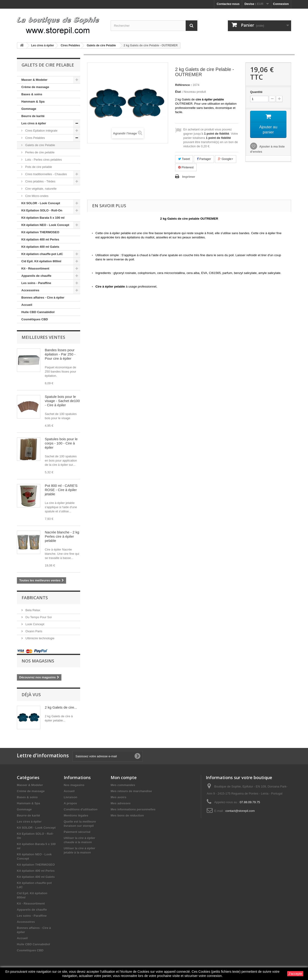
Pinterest (186, 167)
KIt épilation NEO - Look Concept (45, 225)
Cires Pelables (35, 138)
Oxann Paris (33, 631)
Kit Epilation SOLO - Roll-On (42, 210)
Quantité (256, 92)
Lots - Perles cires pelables (43, 160)
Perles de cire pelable (39, 152)
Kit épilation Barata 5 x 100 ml (43, 218)
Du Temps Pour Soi (38, 617)
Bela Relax (32, 610)
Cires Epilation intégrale (41, 131)
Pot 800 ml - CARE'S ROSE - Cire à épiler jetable (61, 490)
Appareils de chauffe (36, 276)
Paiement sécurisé (77, 832)
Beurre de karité (33, 116)
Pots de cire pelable (38, 167)
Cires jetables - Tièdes (40, 181)
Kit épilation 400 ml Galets (40, 247)
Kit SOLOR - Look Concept (41, 203)
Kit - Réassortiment (35, 268)
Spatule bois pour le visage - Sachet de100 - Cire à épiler (62, 401)
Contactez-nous (228, 4)
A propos (70, 803)
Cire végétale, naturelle (40, 189)
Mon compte (124, 777)
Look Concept (34, 624)
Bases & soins (32, 94)
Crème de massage (35, 87)
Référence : (183, 85)
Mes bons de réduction (127, 815)
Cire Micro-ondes (36, 196)
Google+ (226, 159)
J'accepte (295, 974)
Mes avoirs (118, 797)
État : (179, 92)
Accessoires (30, 290)
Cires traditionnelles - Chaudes (46, 174)
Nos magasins (38, 661)
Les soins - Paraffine (36, 283)
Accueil (27, 305)
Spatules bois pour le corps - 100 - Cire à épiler (61, 443)
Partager (204, 159)
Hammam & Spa (33, 102)
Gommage (29, 109)
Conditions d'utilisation (81, 809)
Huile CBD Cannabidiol (38, 312)
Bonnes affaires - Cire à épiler (43, 298)
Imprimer (189, 177)
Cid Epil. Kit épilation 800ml (41, 261)
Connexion (281, 4)
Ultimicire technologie (39, 638)
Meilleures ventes (43, 337)
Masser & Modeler (34, 80)
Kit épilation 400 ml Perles (40, 239)
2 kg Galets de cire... (61, 707)
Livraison (71, 797)
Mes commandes (123, 785)
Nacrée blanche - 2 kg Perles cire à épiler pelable (62, 536)
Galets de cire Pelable (40, 145)
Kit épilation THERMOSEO (40, 232)
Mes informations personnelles (133, 809)
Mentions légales (76, 815)
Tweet (184, 159)
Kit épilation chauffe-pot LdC (42, 254)
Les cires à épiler (34, 123)
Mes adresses (121, 803)
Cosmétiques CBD (35, 319)
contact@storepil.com (240, 811)
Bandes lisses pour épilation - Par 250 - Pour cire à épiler (60, 354)
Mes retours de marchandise (131, 791)
